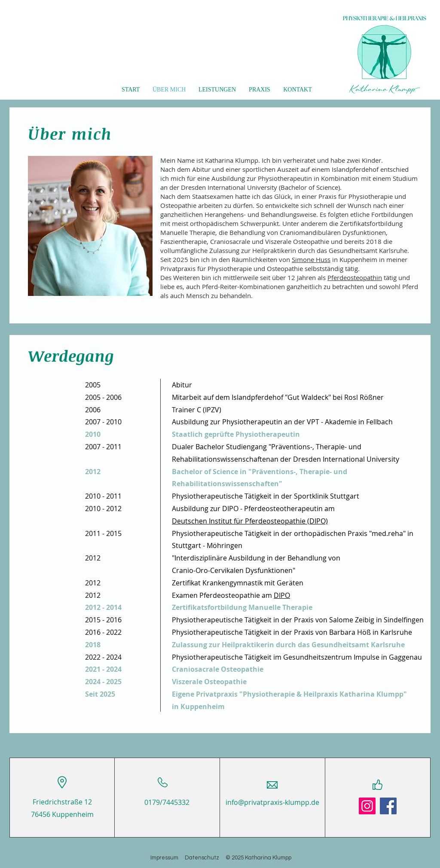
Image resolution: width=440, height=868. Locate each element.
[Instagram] (367, 806)
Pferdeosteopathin (355, 277)
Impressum (168, 858)
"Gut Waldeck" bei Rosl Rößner (334, 397)
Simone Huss (311, 259)
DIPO (282, 595)
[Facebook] (388, 806)
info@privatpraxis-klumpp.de (272, 802)
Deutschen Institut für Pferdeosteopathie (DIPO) (250, 521)
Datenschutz (205, 858)
